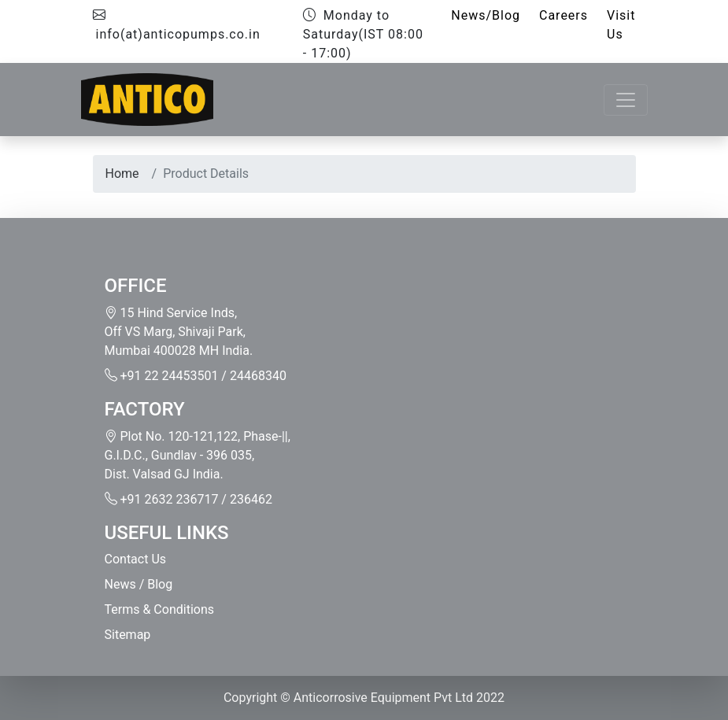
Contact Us (136, 559)
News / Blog (139, 584)
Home (122, 174)
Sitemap (128, 635)
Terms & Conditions (160, 609)
